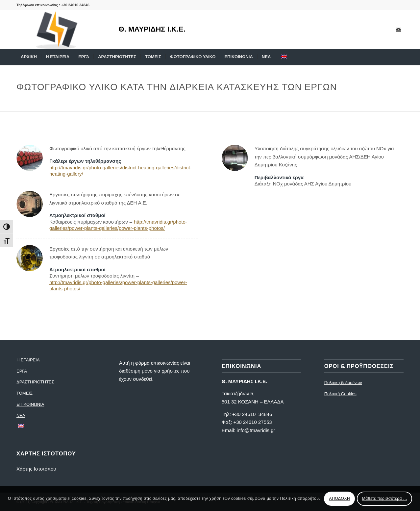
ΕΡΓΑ (22, 371)
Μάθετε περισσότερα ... (385, 499)
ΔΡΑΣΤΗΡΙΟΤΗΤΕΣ (35, 382)
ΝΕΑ (21, 415)
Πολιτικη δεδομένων (343, 383)
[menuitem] (29, 57)
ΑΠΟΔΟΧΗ (340, 499)
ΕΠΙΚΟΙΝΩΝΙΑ (30, 404)
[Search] (399, 57)
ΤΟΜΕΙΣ (25, 393)
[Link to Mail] (399, 29)
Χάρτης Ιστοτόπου (36, 469)
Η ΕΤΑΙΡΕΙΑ (28, 360)
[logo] (61, 29)
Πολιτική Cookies (340, 394)
